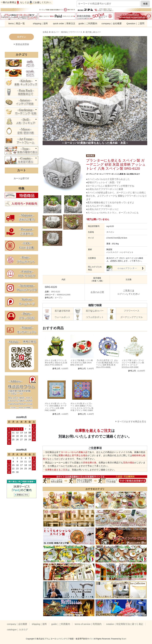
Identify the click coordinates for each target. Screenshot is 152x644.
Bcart (124, 639)
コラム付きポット (95, 317)
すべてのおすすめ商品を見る (132, 421)
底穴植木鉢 (62, 311)
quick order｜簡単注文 (64, 23)
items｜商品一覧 (17, 23)
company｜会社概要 (112, 23)
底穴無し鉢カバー (93, 32)
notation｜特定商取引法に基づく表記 (125, 624)
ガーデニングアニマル (132, 317)
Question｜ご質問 (135, 23)
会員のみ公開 (97, 292)
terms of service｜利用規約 (88, 624)
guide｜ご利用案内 (88, 23)
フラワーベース (132, 311)
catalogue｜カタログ (17, 630)
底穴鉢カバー (95, 311)
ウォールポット (62, 317)
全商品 (45, 32)
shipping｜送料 (40, 23)
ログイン (122, 294)
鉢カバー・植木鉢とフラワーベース (67, 32)
